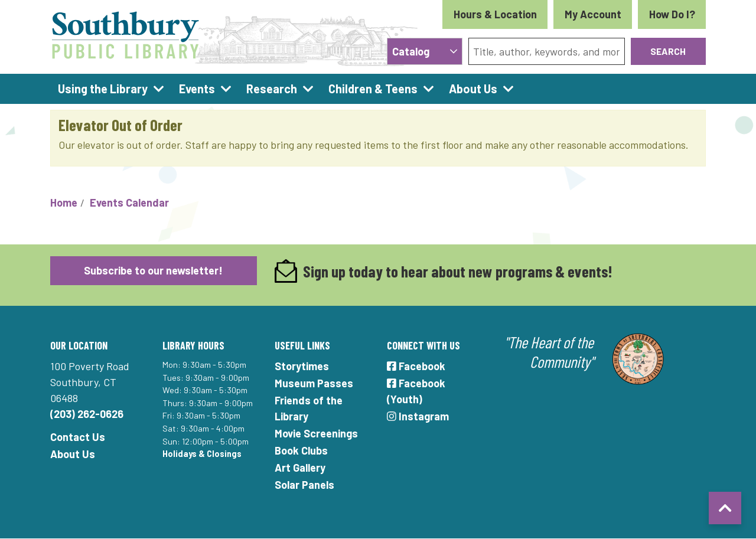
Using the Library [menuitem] (103, 89)
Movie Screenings (316, 433)
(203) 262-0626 (87, 414)
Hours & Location (495, 14)
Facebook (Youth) (416, 391)
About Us (73, 454)
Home (64, 202)
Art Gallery (300, 468)
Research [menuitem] (272, 89)
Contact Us (78, 437)
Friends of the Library (309, 408)
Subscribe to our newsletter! (153, 270)
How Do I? (672, 14)
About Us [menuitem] (473, 89)
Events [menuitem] (197, 89)
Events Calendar (129, 202)
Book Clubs (301, 450)
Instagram (418, 416)
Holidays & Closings (202, 454)
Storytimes (302, 366)
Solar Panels (304, 485)
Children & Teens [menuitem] (373, 89)
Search (668, 51)
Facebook (416, 366)
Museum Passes (314, 383)
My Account (593, 14)
